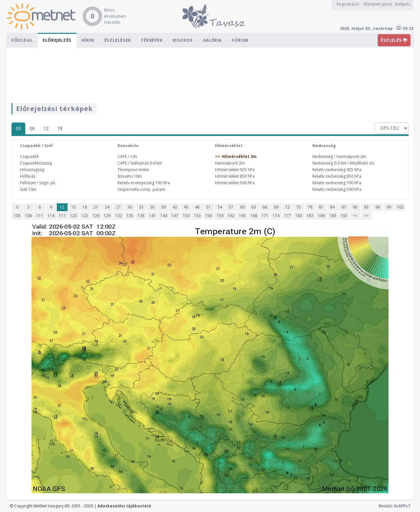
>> (366, 216)
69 (276, 207)
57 (231, 207)
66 (265, 207)
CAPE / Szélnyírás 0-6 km (140, 163)
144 (164, 216)
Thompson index (133, 170)
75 (299, 207)
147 (175, 216)
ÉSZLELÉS (394, 40)
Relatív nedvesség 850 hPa (337, 176)
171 (265, 216)
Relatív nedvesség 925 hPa (337, 170)
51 (209, 207)
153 (197, 216)
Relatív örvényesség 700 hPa (144, 183)
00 (18, 128)
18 (60, 128)
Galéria (212, 40)
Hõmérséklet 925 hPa (235, 170)
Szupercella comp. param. (142, 189)
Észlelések (118, 40)
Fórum (240, 40)
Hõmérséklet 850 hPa (235, 176)
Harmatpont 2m (230, 163)
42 (175, 207)
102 (400, 207)
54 (220, 207)
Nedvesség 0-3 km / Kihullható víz (343, 163)
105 (17, 216)
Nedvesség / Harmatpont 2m (339, 156)
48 (197, 207)
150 (186, 216)
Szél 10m (28, 189)
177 (288, 216)
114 (51, 216)
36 (152, 207)
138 (141, 216)
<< (355, 216)
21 (96, 207)
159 (220, 216)
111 (40, 216)
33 (141, 207)
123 (85, 216)
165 (242, 216)
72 (287, 207)
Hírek (88, 40)
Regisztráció (348, 4)
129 (107, 216)
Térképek (152, 40)
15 (73, 207)
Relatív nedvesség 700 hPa (337, 183)
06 (32, 128)
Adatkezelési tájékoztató (124, 506)
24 (107, 207)
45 (186, 207)
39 (163, 207)
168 (254, 216)
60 (242, 207)
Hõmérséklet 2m (239, 156)
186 (321, 216)
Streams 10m (130, 176)
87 (344, 207)
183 (310, 216)
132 (119, 216)
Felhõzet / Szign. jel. (38, 183)
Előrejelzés (57, 40)
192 (344, 216)
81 (321, 207)
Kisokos (183, 40)
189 (333, 216)
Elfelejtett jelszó (378, 4)
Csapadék (29, 156)
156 (209, 216)
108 (28, 216)
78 (310, 207)
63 (254, 207)
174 (276, 216)
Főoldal (22, 40)
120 (73, 216)
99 (389, 207)
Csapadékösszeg (36, 163)
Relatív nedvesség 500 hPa (337, 189)
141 (152, 216)
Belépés (403, 4)
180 (299, 216)
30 (130, 207)
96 (378, 207)
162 (231, 216)
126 (96, 216)
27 (118, 207)
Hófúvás (28, 176)
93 (366, 207)
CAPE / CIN (127, 156)
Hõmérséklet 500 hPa (235, 183)
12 (46, 128)
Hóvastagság (32, 170)
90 (355, 207)
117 (62, 216)
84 (332, 207)
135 (130, 216)
